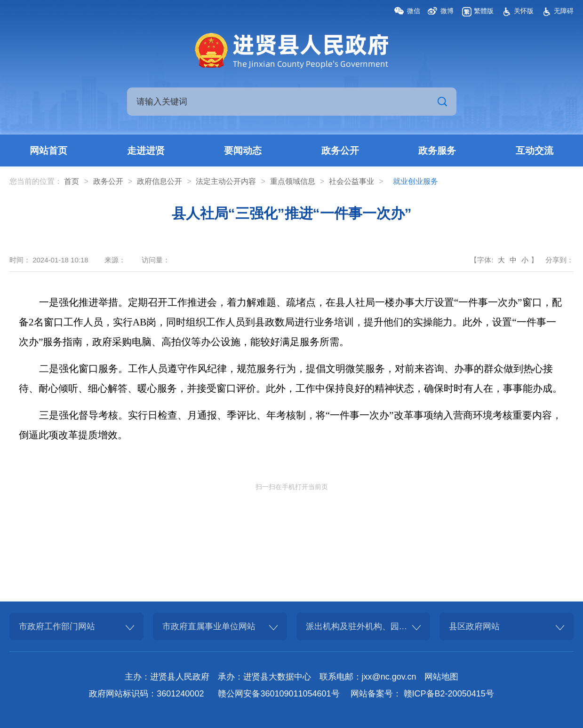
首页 (72, 181)
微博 (447, 11)
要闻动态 (243, 150)
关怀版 (524, 11)
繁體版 (484, 11)
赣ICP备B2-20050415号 (449, 694)
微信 (414, 11)
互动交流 (535, 150)
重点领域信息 (293, 181)
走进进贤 (146, 150)
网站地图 (441, 677)
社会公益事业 (351, 181)
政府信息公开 (160, 181)
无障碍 (564, 11)
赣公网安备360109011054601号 (279, 694)
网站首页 (48, 150)
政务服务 (437, 150)
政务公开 (340, 150)
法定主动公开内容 (226, 181)
